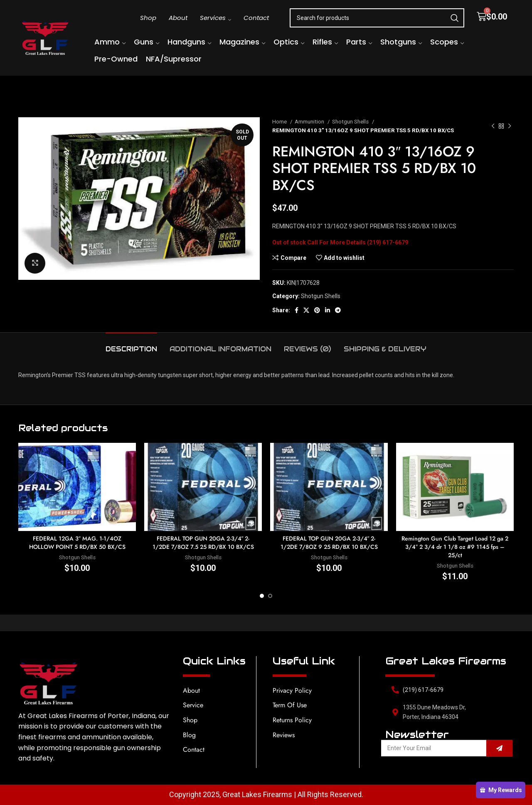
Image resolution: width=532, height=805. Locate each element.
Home (280, 122)
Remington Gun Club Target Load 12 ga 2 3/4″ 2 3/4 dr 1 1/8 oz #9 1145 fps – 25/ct (455, 547)
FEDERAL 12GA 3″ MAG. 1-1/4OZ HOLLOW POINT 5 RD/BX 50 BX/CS (77, 543)
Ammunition (310, 122)
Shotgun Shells (351, 122)
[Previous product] (493, 126)
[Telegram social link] (338, 310)
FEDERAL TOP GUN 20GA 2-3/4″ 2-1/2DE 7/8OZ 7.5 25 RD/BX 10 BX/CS (203, 543)
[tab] (131, 345)
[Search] (377, 18)
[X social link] (306, 310)
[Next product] (510, 126)
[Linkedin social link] (328, 310)
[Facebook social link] (297, 310)
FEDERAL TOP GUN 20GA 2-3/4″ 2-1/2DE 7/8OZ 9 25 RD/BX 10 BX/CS (329, 543)
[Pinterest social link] (317, 310)
